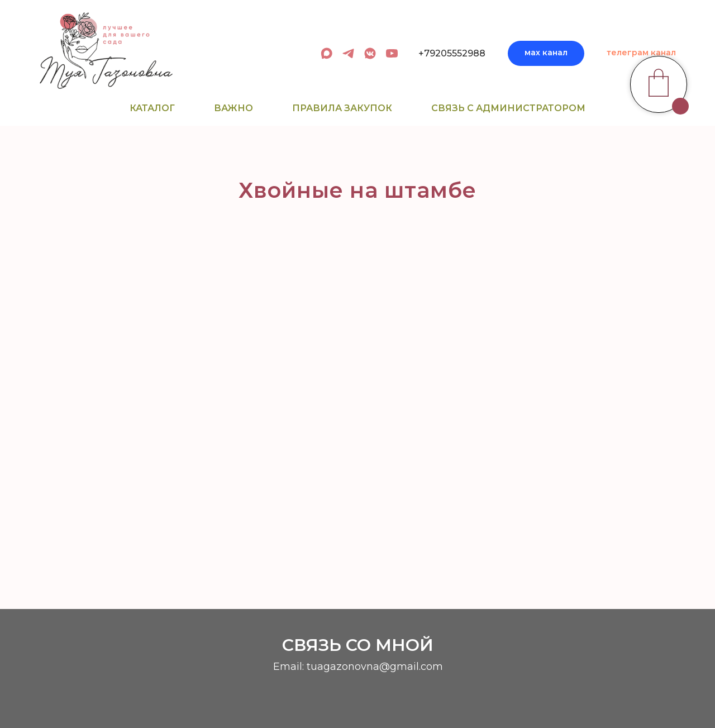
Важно (233, 108)
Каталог (152, 108)
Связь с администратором (508, 108)
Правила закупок (342, 108)
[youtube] (392, 53)
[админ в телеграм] (348, 53)
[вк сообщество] (370, 53)
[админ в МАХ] (326, 53)
